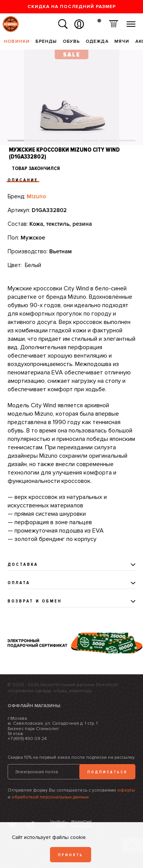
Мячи (122, 41)
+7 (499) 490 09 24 (27, 739)
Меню (131, 21)
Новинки (17, 41)
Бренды (46, 41)
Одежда (97, 41)
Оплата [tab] (19, 583)
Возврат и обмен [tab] (35, 601)
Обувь (71, 41)
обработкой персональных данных (50, 797)
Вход (79, 24)
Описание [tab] (23, 180)
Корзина (113, 24)
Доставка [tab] (23, 564)
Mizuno (36, 196)
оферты (126, 790)
